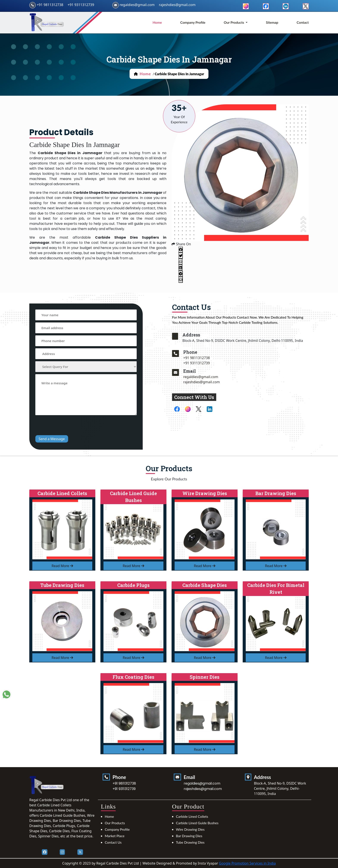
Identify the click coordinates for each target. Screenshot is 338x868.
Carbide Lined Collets (192, 816)
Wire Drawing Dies (190, 829)
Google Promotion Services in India (247, 863)
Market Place (115, 836)
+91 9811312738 (50, 5)
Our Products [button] (234, 22)
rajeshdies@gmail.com (177, 5)
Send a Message (52, 439)
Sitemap (272, 22)
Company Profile (193, 22)
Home (109, 816)
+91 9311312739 (81, 5)
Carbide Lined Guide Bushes (197, 823)
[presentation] (68, 426)
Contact (303, 22)
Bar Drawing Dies (189, 836)
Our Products (115, 823)
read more (62, 566)
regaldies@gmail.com (137, 5)
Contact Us (113, 842)
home (157, 22)
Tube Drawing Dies (190, 842)
